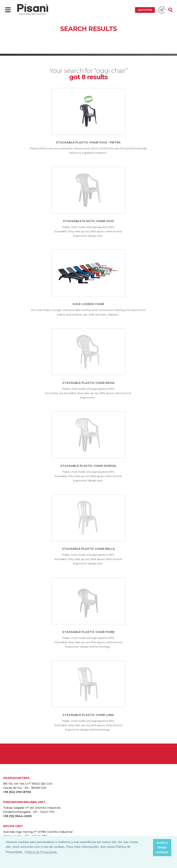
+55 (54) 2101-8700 (17, 792)
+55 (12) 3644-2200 (17, 816)
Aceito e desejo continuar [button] (162, 847)
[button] (149, 848)
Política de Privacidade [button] (41, 852)
